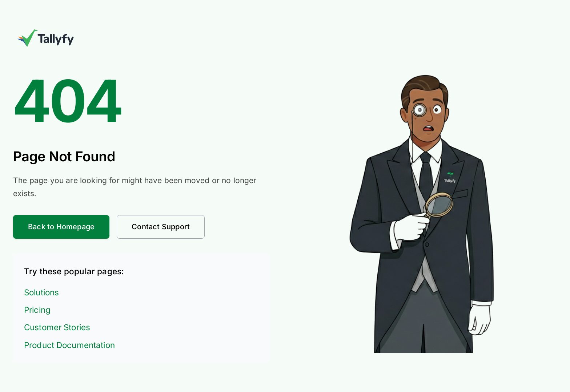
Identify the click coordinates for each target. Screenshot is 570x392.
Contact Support (161, 227)
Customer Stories (57, 327)
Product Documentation (69, 345)
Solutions (41, 292)
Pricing (37, 310)
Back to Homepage (61, 227)
